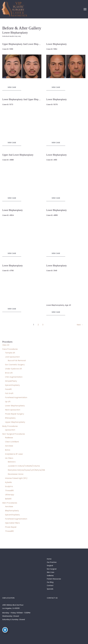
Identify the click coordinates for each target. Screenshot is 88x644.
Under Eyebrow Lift (14, 369)
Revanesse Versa (16, 474)
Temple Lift (10, 353)
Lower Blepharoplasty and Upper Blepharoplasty (25, 99)
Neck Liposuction (13, 410)
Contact (50, 586)
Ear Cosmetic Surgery (15, 365)
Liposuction (10, 430)
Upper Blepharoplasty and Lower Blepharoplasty (25, 44)
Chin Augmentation (14, 377)
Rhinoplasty (10, 418)
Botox (8, 450)
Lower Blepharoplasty (15, 406)
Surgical (50, 566)
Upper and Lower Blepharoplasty (18, 155)
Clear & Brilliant (12, 442)
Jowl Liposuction (12, 357)
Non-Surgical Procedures (14, 434)
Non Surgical (52, 569)
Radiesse (9, 438)
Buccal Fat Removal (17, 360)
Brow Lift (9, 373)
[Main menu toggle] (85, 9)
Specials (50, 589)
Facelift (8, 389)
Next (80, 325)
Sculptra (9, 486)
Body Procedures (10, 426)
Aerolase (9, 446)
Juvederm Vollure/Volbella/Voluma (24, 466)
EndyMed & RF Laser (14, 454)
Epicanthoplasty (12, 385)
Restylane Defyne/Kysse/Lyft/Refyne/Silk (26, 470)
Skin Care (51, 572)
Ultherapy (10, 495)
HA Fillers (9, 458)
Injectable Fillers (12, 523)
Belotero (12, 462)
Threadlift (9, 491)
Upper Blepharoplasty (15, 422)
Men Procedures (10, 503)
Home (49, 559)
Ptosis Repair (11, 527)
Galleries (50, 576)
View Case (12, 87)
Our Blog (50, 582)
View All (6, 345)
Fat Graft (9, 393)
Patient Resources (54, 579)
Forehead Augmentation (16, 397)
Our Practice (52, 562)
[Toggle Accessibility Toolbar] (5, 630)
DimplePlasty (11, 381)
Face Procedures (10, 349)
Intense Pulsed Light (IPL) (16, 478)
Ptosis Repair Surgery (15, 414)
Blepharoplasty (12, 511)
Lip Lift (8, 402)
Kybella (8, 482)
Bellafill (8, 499)
